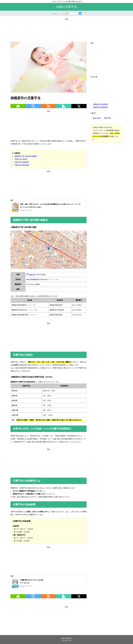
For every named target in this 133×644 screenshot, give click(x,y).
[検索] (80, 13)
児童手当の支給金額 (22, 165)
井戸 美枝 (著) (27, 583)
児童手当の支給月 (21, 159)
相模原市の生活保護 (100, 104)
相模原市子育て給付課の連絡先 (26, 156)
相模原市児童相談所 (100, 107)
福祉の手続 (97, 118)
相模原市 (31, 275)
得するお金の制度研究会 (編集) (46, 207)
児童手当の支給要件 (22, 162)
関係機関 (105, 136)
